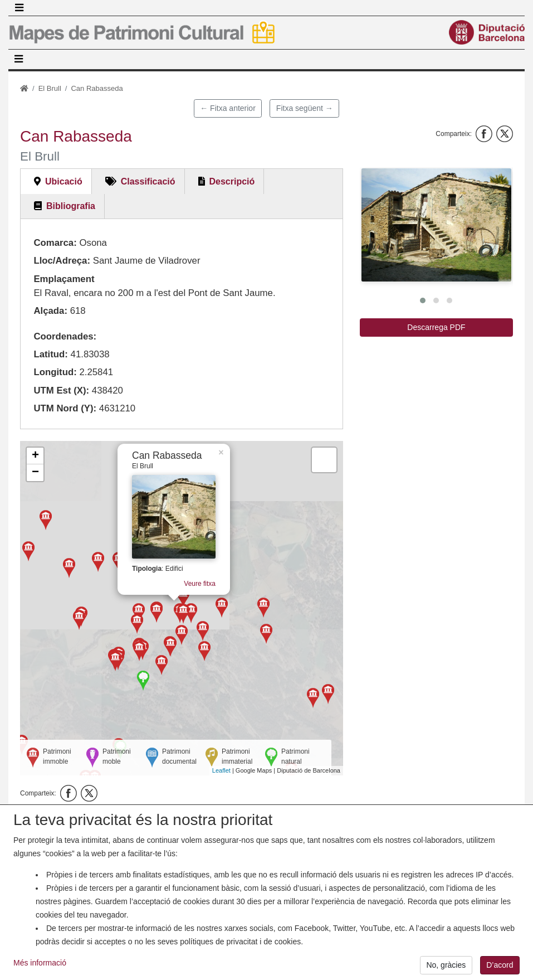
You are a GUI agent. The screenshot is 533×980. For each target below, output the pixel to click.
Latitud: (51, 354)
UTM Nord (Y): (65, 408)
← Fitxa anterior (228, 108)
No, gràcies (446, 967)
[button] (436, 225)
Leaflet (221, 770)
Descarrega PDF (436, 327)
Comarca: (55, 243)
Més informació (40, 965)
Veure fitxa (192, 578)
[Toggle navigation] (19, 8)
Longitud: (55, 372)
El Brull (50, 88)
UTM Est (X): (61, 390)
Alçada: (50, 311)
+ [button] (35, 456)
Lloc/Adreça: (62, 261)
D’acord (500, 967)
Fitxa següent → (305, 108)
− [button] (35, 473)
